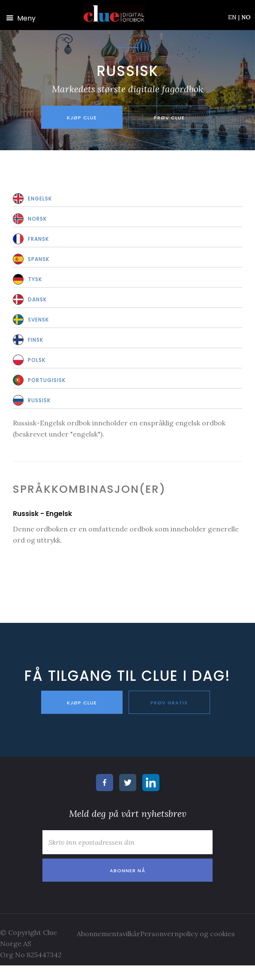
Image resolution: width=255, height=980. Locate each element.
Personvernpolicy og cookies (187, 934)
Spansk (39, 259)
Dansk (37, 299)
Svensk (38, 320)
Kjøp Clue (82, 118)
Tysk (35, 279)
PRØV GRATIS (169, 703)
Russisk (39, 400)
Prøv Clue (169, 118)
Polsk (37, 360)
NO (246, 17)
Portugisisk (47, 380)
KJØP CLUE (82, 703)
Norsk (37, 219)
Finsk (36, 340)
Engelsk (40, 199)
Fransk (38, 239)
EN (234, 17)
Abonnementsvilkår (108, 934)
